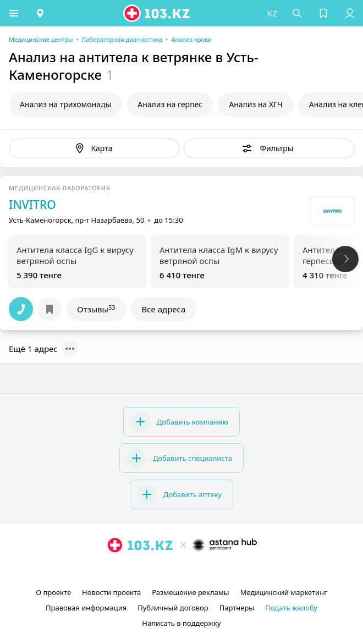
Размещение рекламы (190, 592)
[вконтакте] (200, 570)
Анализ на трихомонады (65, 104)
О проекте (53, 592)
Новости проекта (111, 592)
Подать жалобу (291, 608)
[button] (14, 13)
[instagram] (165, 570)
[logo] (157, 13)
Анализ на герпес (170, 104)
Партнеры (237, 608)
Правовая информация (86, 608)
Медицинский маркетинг (284, 592)
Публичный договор (173, 608)
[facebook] (183, 570)
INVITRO (32, 205)
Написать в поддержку (181, 623)
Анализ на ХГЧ (256, 104)
